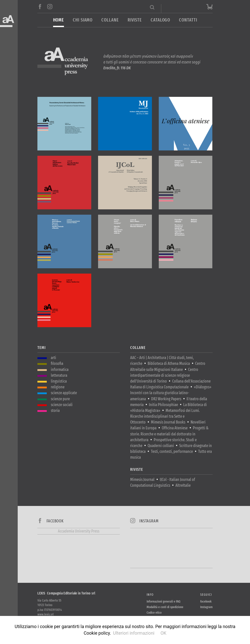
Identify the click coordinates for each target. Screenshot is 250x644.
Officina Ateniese (175, 428)
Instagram (206, 607)
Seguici (206, 595)
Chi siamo (83, 20)
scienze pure (60, 399)
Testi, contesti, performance (172, 451)
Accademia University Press (79, 531)
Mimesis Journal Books (168, 422)
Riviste (135, 20)
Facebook (206, 601)
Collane (110, 20)
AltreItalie (183, 485)
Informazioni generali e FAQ (164, 601)
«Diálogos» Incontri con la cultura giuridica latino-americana (171, 393)
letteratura (59, 375)
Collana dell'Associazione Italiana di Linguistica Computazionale (170, 384)
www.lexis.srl (46, 614)
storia (55, 410)
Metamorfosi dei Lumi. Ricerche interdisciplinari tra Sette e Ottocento (165, 416)
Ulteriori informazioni (134, 633)
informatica (60, 370)
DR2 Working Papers (166, 399)
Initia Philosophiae (163, 405)
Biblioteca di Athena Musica (169, 363)
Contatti (188, 20)
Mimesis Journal (142, 480)
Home (59, 20)
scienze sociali (62, 405)
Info (150, 595)
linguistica (59, 381)
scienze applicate (64, 393)
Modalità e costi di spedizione (165, 607)
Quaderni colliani (161, 446)
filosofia (57, 363)
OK (163, 633)
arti (53, 358)
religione (58, 387)
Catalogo (160, 20)
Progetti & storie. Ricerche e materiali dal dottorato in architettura (169, 434)
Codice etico (154, 613)
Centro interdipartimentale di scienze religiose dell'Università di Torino (164, 375)
